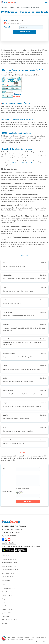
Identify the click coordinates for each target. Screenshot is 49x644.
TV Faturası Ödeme (8, 577)
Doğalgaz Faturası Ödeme (10, 570)
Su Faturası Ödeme (8, 573)
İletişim (4, 623)
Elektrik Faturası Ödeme (10, 566)
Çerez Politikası (7, 613)
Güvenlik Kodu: (7, 492)
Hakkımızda (6, 616)
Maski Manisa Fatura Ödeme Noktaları (25, 163)
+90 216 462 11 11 (10, 536)
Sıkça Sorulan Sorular (9, 592)
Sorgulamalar (6, 599)
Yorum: (5, 476)
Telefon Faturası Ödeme (10, 559)
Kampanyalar (6, 580)
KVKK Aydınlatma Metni (10, 620)
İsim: (4, 468)
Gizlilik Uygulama (7, 609)
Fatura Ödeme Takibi (9, 588)
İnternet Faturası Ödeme (10, 563)
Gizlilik (4, 606)
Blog (3, 602)
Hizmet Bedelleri (7, 595)
